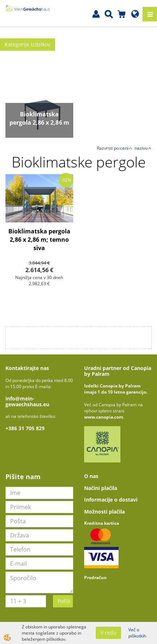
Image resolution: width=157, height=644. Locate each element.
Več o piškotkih (137, 633)
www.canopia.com (104, 417)
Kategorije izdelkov (28, 44)
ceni (126, 148)
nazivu (143, 148)
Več (39, 112)
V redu (108, 633)
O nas (91, 476)
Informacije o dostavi (111, 500)
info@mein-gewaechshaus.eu (27, 401)
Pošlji (64, 601)
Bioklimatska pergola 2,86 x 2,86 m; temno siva (39, 240)
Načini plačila (101, 488)
